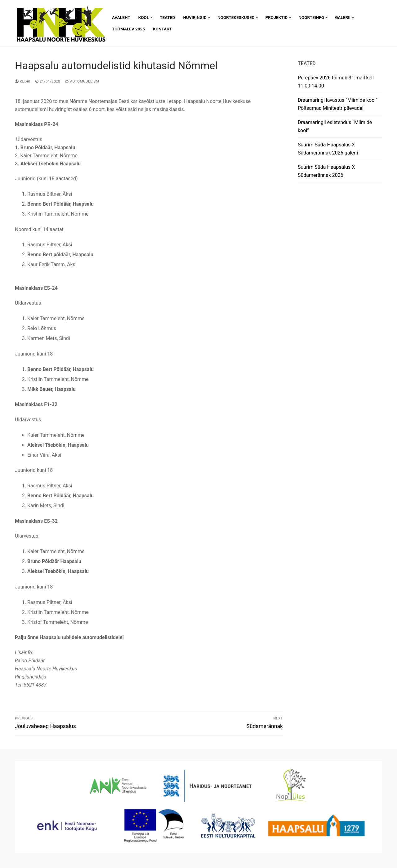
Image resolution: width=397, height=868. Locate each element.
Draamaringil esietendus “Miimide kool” (335, 126)
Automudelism (82, 81)
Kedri (23, 81)
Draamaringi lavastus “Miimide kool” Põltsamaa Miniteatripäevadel (338, 104)
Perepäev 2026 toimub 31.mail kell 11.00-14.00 (336, 82)
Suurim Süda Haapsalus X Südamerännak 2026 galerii (328, 149)
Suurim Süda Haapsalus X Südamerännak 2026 (326, 171)
